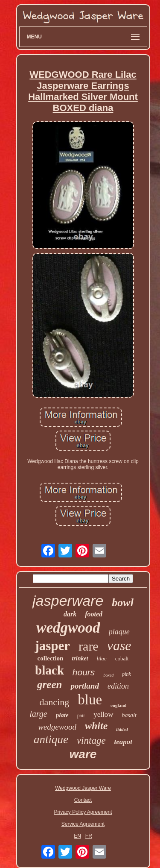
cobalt (122, 658)
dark (70, 614)
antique (51, 739)
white (96, 726)
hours (84, 672)
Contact (83, 800)
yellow (103, 714)
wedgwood (68, 628)
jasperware (68, 601)
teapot (124, 742)
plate (62, 715)
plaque (119, 632)
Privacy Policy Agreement (83, 812)
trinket (80, 658)
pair (81, 716)
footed (94, 614)
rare (89, 646)
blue (90, 700)
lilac (102, 658)
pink (127, 674)
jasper (52, 646)
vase (119, 645)
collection (51, 658)
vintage (91, 740)
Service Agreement (83, 824)
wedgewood (57, 727)
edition (118, 686)
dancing (55, 702)
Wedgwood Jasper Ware (83, 788)
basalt (129, 715)
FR (89, 836)
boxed (108, 675)
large (38, 714)
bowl (123, 603)
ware (83, 754)
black (49, 670)
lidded (122, 729)
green (49, 685)
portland (85, 686)
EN (77, 836)
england (118, 705)
